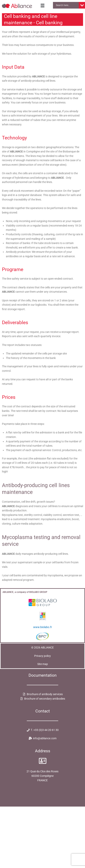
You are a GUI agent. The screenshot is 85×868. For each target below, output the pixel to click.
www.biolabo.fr (43, 627)
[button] (42, 6)
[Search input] (67, 5)
